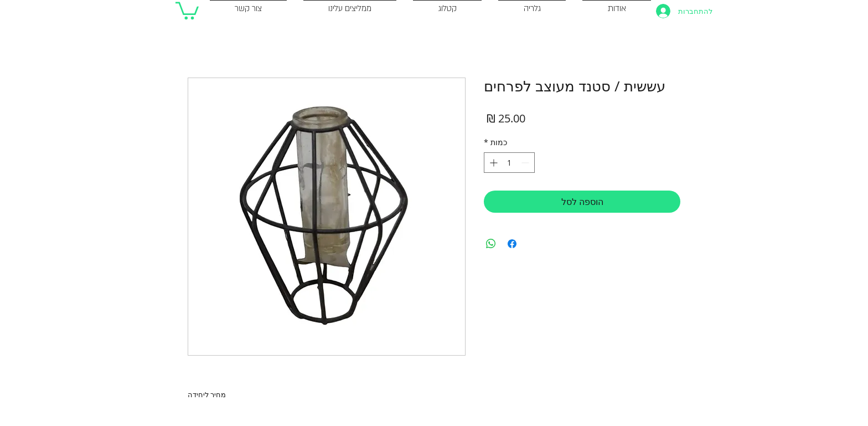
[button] (187, 10)
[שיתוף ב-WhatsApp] (491, 244)
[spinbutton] (509, 163)
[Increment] (492, 163)
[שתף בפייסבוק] (512, 244)
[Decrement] (526, 163)
